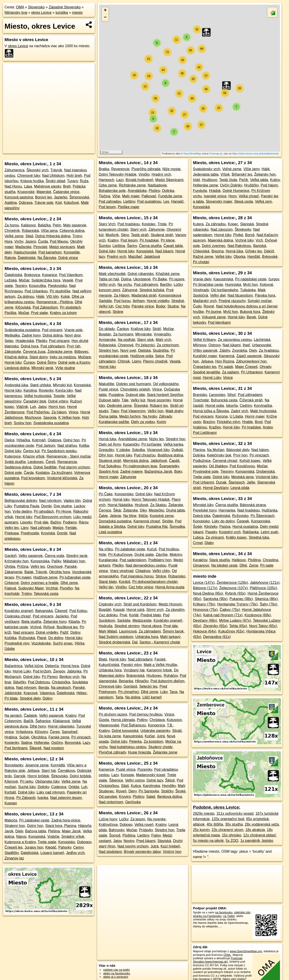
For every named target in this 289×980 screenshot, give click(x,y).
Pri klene (168, 240)
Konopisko (67, 842)
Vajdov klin (72, 501)
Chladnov (143, 571)
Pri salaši (226, 367)
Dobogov (84, 842)
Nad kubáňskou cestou (128, 747)
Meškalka (12, 335)
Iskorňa (232, 406)
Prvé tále (41, 522)
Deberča (52, 666)
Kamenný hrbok (159, 670)
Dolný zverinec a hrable (40, 583)
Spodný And (108, 471)
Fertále (71, 528)
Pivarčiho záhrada (146, 169)
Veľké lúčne (34, 666)
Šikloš (170, 780)
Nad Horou (13, 186)
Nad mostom (54, 748)
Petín (57, 225)
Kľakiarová (61, 721)
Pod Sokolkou (110, 466)
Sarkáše (124, 620)
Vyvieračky (162, 334)
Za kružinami (62, 473)
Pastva (225, 527)
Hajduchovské (25, 252)
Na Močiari (216, 450)
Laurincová (128, 631)
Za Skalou (158, 505)
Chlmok (124, 361)
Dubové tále (135, 395)
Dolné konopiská (125, 731)
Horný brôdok (38, 776)
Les (166, 201)
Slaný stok (145, 340)
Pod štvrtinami (16, 748)
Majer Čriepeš (246, 367)
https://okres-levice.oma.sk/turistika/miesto (255, 154)
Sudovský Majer (31, 588)
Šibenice (116, 780)
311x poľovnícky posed (235, 814)
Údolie (10, 649)
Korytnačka (263, 406)
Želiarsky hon (265, 174)
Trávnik (56, 170)
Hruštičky (251, 185)
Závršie (162, 555)
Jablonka (74, 671)
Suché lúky (27, 787)
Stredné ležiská (152, 290)
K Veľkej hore (69, 418)
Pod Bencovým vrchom (53, 517)
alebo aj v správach (116, 977)
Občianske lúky (47, 781)
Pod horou (122, 301)
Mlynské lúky (203, 505)
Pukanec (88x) (241, 599)
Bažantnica (13, 666)
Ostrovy (214, 345)
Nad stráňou (67, 446)
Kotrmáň (39, 440)
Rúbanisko (177, 576)
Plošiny (154, 191)
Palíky (56, 561)
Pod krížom (42, 671)
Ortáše (74, 787)
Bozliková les (67, 627)
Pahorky (65, 847)
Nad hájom (260, 450)
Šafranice (43, 721)
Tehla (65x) (238, 626)
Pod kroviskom (33, 478)
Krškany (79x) (204, 604)
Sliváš (177, 731)
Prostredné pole (206, 471)
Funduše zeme (170, 196)
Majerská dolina (220, 240)
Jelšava (33, 771)
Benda (44, 688)
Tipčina (104, 196)
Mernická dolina (136, 461)
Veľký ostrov (135, 780)
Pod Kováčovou (242, 466)
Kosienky (12, 743)
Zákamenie (13, 572)
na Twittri (229, 916)
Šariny (132, 246)
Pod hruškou (169, 549)
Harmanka (227, 510)
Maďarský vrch (205, 301)
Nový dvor (73, 335)
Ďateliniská (27, 258)
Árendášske (137, 191)
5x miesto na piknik (208, 841)
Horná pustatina (245, 527)
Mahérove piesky (48, 186)
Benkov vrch (69, 677)
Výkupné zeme (214, 317)
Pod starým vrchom (74, 467)
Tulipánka (248, 290)
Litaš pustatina (110, 532)
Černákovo (66, 771)
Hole (102, 555)
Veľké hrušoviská (38, 396)
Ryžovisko (240, 516)
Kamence (106, 769)
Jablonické (13, 693)
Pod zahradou (110, 201)
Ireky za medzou (63, 357)
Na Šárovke (47, 258)
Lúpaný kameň (52, 853)
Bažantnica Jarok (158, 471)
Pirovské (40, 247)
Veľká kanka (173, 444)
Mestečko (156, 510)
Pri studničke (60, 291)
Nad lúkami (164, 251)
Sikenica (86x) (266, 599)
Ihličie (143, 516)
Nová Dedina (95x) (208, 593)
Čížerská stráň (251, 400)
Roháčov (171, 676)
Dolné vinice (68, 258)
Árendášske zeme (133, 439)
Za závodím (175, 610)
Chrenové (126, 345)
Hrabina (11, 737)
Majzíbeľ (135, 257)
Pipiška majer (129, 207)
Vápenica (47, 693)
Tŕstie (162, 224)
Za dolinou (26, 297)
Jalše (251, 482)
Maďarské (23, 247)
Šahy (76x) (268, 604)
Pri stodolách (70, 307)
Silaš (29, 236)
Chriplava (157, 720)
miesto (77, 13)
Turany (72, 181)
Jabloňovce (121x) (265, 583)
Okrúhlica (39, 737)
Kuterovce (13, 456)
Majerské (44, 192)
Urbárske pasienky (155, 731)
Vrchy (19, 241)
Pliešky (42, 341)
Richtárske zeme (132, 185)
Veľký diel (218, 295)
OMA (20, 7)
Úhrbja (10, 567)
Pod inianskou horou (137, 576)
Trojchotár (201, 400)
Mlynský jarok (42, 368)
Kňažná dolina (16, 357)
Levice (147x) (204, 583)
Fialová (10, 588)
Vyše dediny (22, 511)
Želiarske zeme (165, 752)
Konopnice (156, 725)
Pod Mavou (59, 241)
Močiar (24, 280)
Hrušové (141, 505)
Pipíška (10, 313)
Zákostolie (13, 352)
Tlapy (115, 411)
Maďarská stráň (144, 295)
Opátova (54, 440)
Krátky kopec (236, 537)
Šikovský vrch (37, 170)
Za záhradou (216, 224)
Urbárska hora (147, 637)
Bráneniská (135, 676)
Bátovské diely (238, 450)
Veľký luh (106, 306)
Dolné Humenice (236, 191)
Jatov (42, 407)
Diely (19, 831)
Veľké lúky (223, 257)
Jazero (31, 241)
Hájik (40, 297)
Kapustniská (133, 736)
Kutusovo (174, 720)
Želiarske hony (55, 622)
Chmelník (12, 231)
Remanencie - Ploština (55, 302)
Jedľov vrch (75, 853)
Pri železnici (145, 345)
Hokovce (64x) (205, 631)
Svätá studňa (15, 462)
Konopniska (40, 561)
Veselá (175, 361)
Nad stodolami (110, 852)
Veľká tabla (259, 180)
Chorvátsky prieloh (135, 389)
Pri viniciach (81, 737)
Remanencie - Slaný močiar (69, 456)
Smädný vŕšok (73, 837)
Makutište (106, 384)
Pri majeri (24, 577)
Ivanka (43, 798)
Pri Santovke (149, 791)
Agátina (11, 203)
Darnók (20, 776)
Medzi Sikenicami (169, 180)
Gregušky (106, 450)
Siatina (27, 743)
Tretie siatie (47, 842)
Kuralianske (108, 560)
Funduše (200, 191)
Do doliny (56, 638)
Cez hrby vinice (141, 587)
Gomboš (130, 686)
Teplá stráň (140, 235)
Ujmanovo (201, 565)
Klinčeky (211, 527)
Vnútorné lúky (267, 477)
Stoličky (167, 791)
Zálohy (225, 350)
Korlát (134, 615)
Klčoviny (41, 732)
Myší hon (251, 285)
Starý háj (49, 771)
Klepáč (51, 847)
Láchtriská (262, 340)
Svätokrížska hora (46, 280)
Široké (180, 791)
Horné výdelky (158, 301)
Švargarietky (169, 466)
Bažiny (56, 522)
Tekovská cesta (46, 594)
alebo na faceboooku (117, 973)
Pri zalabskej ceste (34, 820)
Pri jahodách (44, 511)
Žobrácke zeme (60, 352)
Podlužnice (202, 461)
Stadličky (12, 853)
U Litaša (236, 416)
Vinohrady (201, 290)
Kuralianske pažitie (114, 422)
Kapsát (119, 610)
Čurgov (29, 362)
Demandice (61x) (217, 637)
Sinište (168, 521)
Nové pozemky (159, 400)
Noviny (129, 841)
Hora (8, 241)
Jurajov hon (34, 847)
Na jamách (13, 716)
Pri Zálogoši (26, 798)
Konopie (127, 775)
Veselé (68, 280)
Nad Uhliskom (53, 176)
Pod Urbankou (36, 291)
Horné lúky (13, 362)
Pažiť (64, 632)
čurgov (274, 279)
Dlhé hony (38, 726)
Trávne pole (44, 203)
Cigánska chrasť (18, 616)
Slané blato (108, 582)
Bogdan (105, 334)
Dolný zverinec (214, 246)
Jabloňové (159, 461)
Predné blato (151, 615)
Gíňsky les (254, 251)
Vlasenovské (109, 725)
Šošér (198, 527)
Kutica (136, 786)
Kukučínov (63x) (231, 631)
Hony (233, 196)
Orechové (55, 567)
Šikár (117, 510)
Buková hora (250, 312)
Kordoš (125, 582)
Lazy (86, 743)
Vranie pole (73, 330)
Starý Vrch (107, 224)
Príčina (23, 567)
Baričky (166, 285)
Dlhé (243, 565)
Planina (199, 450)
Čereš (50, 462)
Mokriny (176, 555)
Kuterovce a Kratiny (20, 842)
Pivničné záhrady (112, 752)
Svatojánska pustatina (51, 423)
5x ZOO (232, 841)
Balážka (44, 225)
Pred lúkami (146, 841)
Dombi (46, 506)
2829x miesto (204, 814)
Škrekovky (243, 229)
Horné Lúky (22, 671)
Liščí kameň (152, 697)
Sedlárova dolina (18, 467)
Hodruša (105, 626)
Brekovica (32, 275)
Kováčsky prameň (19, 611)
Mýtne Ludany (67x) (235, 620)
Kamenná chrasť (147, 521)
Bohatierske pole (112, 191)
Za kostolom (153, 741)
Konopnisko (124, 494)
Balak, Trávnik (36, 572)
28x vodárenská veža (262, 824)
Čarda (29, 473)
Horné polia (215, 406)
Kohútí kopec (250, 461)
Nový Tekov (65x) (263, 626)
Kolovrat (267, 285)
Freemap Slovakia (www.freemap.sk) (218, 960)
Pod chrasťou (145, 455)
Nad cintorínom (111, 802)
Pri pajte (267, 565)
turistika (62, 13)
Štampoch (237, 482)
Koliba (84, 446)
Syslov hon (23, 423)
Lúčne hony (108, 819)
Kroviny (125, 797)
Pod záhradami (53, 346)
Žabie (103, 516)
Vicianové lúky (158, 450)
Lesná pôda (240, 488)
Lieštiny (129, 201)
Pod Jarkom (46, 446)
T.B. (170, 725)
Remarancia (67, 462)
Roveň (121, 791)
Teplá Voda (228, 180)
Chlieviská (201, 251)
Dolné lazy (155, 780)
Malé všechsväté (112, 274)
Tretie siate (202, 477)
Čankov (123, 329)
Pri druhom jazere (113, 714)
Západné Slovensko (65, 7)
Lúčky (124, 819)
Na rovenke (156, 819)
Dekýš (269, 251)
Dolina (126, 279)
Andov (268, 427)
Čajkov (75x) (230, 610)
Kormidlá (58, 765)
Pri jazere (177, 279)
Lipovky (26, 522)
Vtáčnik (22, 407)
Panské (71, 567)
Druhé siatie (144, 555)
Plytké (238, 235)
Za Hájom (122, 295)
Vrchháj (52, 588)
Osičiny (57, 743)
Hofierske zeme (206, 185)
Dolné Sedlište (45, 467)
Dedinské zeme (119, 406)
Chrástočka (61, 682)
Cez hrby (122, 306)
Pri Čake (106, 494)
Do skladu (107, 329)
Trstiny (26, 594)
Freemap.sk (216, 154)
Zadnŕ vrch (240, 411)
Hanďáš (254, 257)
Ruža (84, 181)
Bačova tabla (36, 831)
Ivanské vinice (215, 196)
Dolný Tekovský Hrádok (118, 174)
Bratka (104, 169)
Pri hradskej (149, 240)
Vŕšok (225, 174)
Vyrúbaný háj (134, 670)
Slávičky (19, 682)
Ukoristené (142, 279)
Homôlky (169, 786)
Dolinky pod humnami (134, 384)
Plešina (54, 831)
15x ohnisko (232, 835)
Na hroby (150, 416)
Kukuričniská (109, 665)
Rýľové (49, 627)
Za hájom (59, 412)
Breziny (209, 422)
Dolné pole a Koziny (74, 362)
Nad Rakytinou (239, 246)
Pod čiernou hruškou (146, 714)
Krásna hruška (32, 181)
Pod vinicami (52, 330)
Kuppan (11, 803)
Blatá (103, 659)
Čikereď (61, 611)
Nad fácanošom (240, 295)
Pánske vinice (143, 306)
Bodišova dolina (170, 455)
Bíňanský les (242, 174)
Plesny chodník (155, 361)
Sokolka (139, 450)
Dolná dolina (53, 335)
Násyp (21, 837)
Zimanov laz (14, 858)
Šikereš (35, 748)
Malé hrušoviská (263, 411)
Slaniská (247, 224)
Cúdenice (59, 787)
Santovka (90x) (215, 599)
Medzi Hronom (170, 604)
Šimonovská (79, 197)
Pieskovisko (57, 286)
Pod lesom (107, 207)
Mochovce (33, 418)
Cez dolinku (108, 615)
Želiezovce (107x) (233, 588)
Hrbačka (23, 440)
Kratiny (71, 716)
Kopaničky (131, 444)
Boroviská (73, 743)
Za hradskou (269, 350)
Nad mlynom (26, 688)
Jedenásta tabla (206, 174)
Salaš (151, 797)
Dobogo (126, 825)
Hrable (248, 422)
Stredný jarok (77, 556)
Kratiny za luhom (63, 313)
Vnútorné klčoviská (62, 478)
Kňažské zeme (168, 274)
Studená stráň (162, 235)
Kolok (65, 297)
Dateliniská (30, 853)
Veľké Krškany (204, 340)
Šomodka (177, 527)
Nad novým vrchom (133, 846)
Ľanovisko (217, 395)
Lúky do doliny (223, 521)
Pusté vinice (108, 389)
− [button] (105, 18)
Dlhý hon (106, 455)
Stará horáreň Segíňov (165, 395)
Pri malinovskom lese (140, 466)
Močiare (85, 357)
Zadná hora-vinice (66, 820)
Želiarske (176, 505)
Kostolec (149, 224)
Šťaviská (141, 406)
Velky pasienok (31, 556)
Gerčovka (133, 802)
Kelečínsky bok (219, 455)
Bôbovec (81, 352)
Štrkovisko (59, 776)
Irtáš (197, 180)
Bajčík (28, 721)
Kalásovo (28, 225)
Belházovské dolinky (21, 501)
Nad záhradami (140, 659)
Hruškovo (210, 180)
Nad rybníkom (50, 501)
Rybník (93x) (235, 593)
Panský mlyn (132, 665)
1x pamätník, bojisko (257, 841)
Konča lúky (64, 390)
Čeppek (243, 521)
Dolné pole (13, 473)
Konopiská (82, 385)
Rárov (84, 522)
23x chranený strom (227, 830)
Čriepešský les (205, 367)
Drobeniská (265, 471)
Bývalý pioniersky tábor (142, 852)
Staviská (164, 841)
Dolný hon (72, 440)
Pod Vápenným (133, 411)
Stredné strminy (127, 626)
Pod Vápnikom (71, 275)
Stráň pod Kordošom (140, 604)
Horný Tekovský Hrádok (151, 499)
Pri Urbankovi (252, 372)
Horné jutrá (135, 610)
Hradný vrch (161, 174)
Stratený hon (15, 826)
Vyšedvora (24, 732)
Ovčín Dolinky (231, 185)
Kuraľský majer (205, 356)
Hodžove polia (142, 356)
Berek (252, 317)
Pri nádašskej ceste (251, 279)
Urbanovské (262, 345)
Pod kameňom (50, 252)
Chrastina (270, 560)
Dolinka (168, 191)
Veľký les (38, 567)
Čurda (43, 241)
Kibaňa (74, 622)
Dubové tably (109, 400)
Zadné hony (31, 335)
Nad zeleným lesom (66, 798)
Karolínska (151, 786)
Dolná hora (30, 346)
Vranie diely (202, 279)
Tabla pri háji (109, 279)
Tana (174, 692)
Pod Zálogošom (45, 307)
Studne (173, 306)
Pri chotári (201, 262)
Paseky (211, 532)
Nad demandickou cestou (146, 565)
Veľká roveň (144, 825)
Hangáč (177, 201)
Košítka (10, 638)
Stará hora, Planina (61, 826)
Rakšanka (251, 532)
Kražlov (215, 427)
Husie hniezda (139, 752)
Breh (67, 186)
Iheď (246, 345)
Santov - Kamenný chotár (160, 642)
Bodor (161, 306)
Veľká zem (263, 201)
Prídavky (146, 830)
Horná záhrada (123, 720)
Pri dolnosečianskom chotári (155, 582)
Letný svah (269, 532)
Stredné (178, 301)
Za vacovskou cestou (235, 340)
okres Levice (41, 13)
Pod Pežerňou (38, 412)
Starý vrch (138, 229)
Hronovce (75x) (205, 610)
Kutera (198, 224)
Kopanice (50, 275)
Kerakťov (200, 560)
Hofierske (42, 743)
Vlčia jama (49, 231)
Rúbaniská (30, 231)
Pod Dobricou (39, 682)
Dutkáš (177, 450)
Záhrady (165, 416)
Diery (133, 791)
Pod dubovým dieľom (167, 681)
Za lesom (138, 819)
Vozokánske (41, 643)
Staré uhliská (41, 385)
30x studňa (234, 824)
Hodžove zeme (45, 577)
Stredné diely (30, 698)
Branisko (200, 395)
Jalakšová (152, 257)
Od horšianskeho (225, 290)
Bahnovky (117, 830)
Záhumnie (157, 229)
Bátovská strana (253, 505)
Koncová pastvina (19, 197)
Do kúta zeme (110, 736)
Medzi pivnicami (62, 247)
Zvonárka (240, 350)
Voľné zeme (232, 169)
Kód (58, 203)
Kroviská (48, 533)
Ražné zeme (203, 257)
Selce (160, 356)
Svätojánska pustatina (22, 330)
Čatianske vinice (66, 192)
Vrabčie (53, 837)
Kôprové (11, 781)
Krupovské (26, 192)
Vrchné (36, 627)
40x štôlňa (215, 824)
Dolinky (43, 787)
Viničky (144, 174)
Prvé (123, 615)
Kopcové (31, 693)
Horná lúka (107, 439)
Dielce (9, 440)
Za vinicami (215, 537)
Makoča (11, 820)
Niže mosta (171, 169)
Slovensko (36, 7)
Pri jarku (27, 781)
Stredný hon (108, 350)
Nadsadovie (157, 185)
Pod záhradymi (146, 285)
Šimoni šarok (173, 631)
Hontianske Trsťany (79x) (237, 604)
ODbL (227, 955)
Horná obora (151, 626)
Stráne (118, 312)
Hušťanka (269, 510)
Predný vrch (116, 257)
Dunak (221, 482)
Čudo (197, 306)
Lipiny (136, 361)
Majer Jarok (71, 831)
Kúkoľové (71, 203)
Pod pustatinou (149, 201)
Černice (105, 510)
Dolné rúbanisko (141, 274)
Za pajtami (231, 372)
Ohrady (265, 367)
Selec (9, 341)
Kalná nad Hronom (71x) (223, 615)
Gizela (104, 720)
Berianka (126, 681)
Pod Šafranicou (134, 725)
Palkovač (149, 196)
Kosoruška (37, 286)
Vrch (259, 240)
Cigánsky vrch (110, 604)
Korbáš (10, 792)
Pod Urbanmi (204, 482)
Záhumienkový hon (251, 361)
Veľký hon (156, 411)
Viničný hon (172, 852)
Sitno (125, 235)
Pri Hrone (64, 511)
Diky (143, 510)
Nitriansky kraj (16, 13)
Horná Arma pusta (170, 587)
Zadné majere (131, 471)
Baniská (260, 246)
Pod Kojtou (78, 611)
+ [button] (105, 11)
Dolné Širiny (46, 362)
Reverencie (120, 169)
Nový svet (128, 350)
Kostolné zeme (162, 516)
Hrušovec (154, 676)
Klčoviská (23, 307)
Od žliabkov (218, 466)
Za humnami (123, 334)
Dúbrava (26, 203)
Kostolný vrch (230, 532)
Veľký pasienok (51, 716)
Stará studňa (220, 560)
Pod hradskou (129, 224)
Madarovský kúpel (150, 775)
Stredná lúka (259, 537)
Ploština (129, 835)
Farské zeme (59, 737)
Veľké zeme (14, 236)
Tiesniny (227, 471)
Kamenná (227, 356)
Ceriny (78, 847)
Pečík (244, 180)
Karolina (30, 390)
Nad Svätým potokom (116, 637)
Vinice (73, 412)
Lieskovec (36, 462)
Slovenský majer (219, 201)
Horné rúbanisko (61, 726)
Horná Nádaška (120, 505)
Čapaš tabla (173, 246)
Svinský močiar (260, 301)
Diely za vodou (143, 422)
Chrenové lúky (29, 176)
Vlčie (116, 196)
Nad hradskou (249, 510)
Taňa (119, 697)
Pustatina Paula (27, 506)
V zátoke (123, 450)
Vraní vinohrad (122, 571)
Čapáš (174, 461)
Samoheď (69, 732)
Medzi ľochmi (130, 416)
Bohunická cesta (224, 400)
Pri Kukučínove (120, 555)
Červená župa (34, 352)
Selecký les (148, 686)
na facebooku (224, 912)
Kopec (233, 224)
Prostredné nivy (17, 643)
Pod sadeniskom (133, 560)
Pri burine (213, 312)
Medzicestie (142, 620)
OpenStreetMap (192, 154)
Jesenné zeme (37, 765)
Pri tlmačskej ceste (208, 285)
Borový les (43, 197)
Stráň (157, 329)
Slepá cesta (244, 201)
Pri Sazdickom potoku (59, 451)
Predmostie (30, 533)
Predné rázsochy (232, 301)
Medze (58, 528)
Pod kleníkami (219, 322)
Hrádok (215, 191)
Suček (24, 737)
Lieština (119, 246)
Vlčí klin (52, 297)
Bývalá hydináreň (139, 180)
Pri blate (11, 698)
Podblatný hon (160, 560)
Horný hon (57, 407)
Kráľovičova (108, 825)
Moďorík (112, 235)
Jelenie (115, 516)
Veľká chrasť (249, 196)
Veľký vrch (107, 285)
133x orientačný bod (228, 819)
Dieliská (144, 350)
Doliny (75, 632)
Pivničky (66, 588)
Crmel (198, 543)
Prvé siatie (39, 313)
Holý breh (74, 176)
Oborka (239, 257)
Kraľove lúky (141, 329)
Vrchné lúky (244, 240)
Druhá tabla (176, 510)
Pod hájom (269, 185)
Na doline (133, 697)
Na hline (130, 516)
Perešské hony (205, 510)
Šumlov (105, 246)
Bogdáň (105, 610)
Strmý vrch (155, 610)
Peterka (135, 741)
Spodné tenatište (207, 372)
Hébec (82, 693)
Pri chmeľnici (129, 692)
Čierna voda (54, 556)
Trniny (77, 236)
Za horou (12, 225)
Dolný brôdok (80, 776)
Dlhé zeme (69, 583)
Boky (178, 471)
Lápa (28, 186)
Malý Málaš (108, 631)
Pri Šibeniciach (263, 516)
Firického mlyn (229, 422)
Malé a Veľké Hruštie (160, 665)
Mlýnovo (200, 345)
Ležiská (11, 280)
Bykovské (270, 257)
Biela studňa (31, 622)
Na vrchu (125, 285)
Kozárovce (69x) (258, 615)
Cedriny (246, 406)
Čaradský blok (35, 401)
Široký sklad (55, 181)
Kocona (221, 416)
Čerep (55, 732)
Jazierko (61, 197)
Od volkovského (166, 384)
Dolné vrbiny (58, 401)
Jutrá (161, 736)
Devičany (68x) (205, 620)
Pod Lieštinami (205, 433)
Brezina (217, 251)
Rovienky (46, 390)
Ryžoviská (27, 638)
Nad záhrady (40, 528)
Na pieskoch (61, 688)
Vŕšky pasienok (205, 350)
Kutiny (275, 180)
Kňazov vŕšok (34, 456)
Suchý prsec (63, 643)
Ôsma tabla (108, 416)
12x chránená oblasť (260, 835)
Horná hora (70, 666)
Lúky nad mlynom (51, 792)
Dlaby (209, 543)
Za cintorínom (168, 345)
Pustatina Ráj (157, 527)
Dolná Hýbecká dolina (53, 236)
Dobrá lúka (202, 516)
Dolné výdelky (47, 632)
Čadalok (30, 716)
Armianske (107, 340)
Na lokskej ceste (224, 565)
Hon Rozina (225, 361)
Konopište (72, 252)
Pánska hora (265, 295)
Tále (125, 400)
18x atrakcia (255, 830)
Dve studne (63, 506)
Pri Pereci (50, 677)
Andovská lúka (16, 385)
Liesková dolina (17, 368)
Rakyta (10, 258)
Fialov (156, 835)
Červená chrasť (225, 461)
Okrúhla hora (59, 572)
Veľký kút (138, 400)
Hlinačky (142, 681)
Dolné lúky (13, 451)
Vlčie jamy (252, 169)
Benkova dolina (169, 797)
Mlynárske (143, 334)
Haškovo (239, 560)
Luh (33, 407)
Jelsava (207, 361)
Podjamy (70, 522)
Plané (42, 638)
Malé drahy (174, 411)
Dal (135, 642)
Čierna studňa (150, 246)
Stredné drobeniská (114, 642)
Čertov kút (31, 451)
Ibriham (139, 301)
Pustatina (116, 395)
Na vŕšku (106, 549)
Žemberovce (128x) (232, 583)
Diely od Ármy (110, 444)
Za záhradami (150, 631)
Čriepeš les (14, 847)
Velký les (12, 528)
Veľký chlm (161, 571)
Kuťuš (152, 549)
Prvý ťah (74, 346)
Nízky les (157, 439)
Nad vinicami (23, 632)
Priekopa (12, 533)
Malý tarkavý (170, 637)
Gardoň (10, 556)
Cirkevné (12, 583)
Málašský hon (74, 561)
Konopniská (245, 471)
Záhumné (130, 290)
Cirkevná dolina (72, 231)
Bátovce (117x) (205, 588)
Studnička (161, 350)
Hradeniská (25, 341)
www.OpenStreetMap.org (246, 951)
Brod (259, 422)
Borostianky (14, 765)
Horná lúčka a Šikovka (211, 411)
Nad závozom (222, 229)
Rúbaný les (159, 406)
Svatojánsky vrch (207, 169)
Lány (25, 528)
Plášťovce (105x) (263, 588)
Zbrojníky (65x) (215, 626)
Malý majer (131, 196)
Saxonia (50, 418)
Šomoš (115, 835)
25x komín (201, 830)
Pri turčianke (151, 444)
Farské (160, 659)
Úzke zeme (108, 185)
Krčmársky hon (17, 561)
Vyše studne (65, 368)
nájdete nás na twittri (116, 970)
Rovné (209, 306)
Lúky (164, 692)
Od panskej (108, 797)
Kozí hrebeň (170, 846)
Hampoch (106, 180)
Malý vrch (163, 340)
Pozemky (145, 769)
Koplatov (43, 473)
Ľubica (198, 537)
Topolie (59, 396)
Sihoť (232, 395)
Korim (161, 422)
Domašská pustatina (115, 521)
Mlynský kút (62, 385)
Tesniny (21, 286)
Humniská (233, 285)
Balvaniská (44, 611)
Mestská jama (242, 477)
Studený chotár (160, 747)
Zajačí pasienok (249, 356)
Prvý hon (240, 455)
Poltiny (142, 720)
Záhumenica (14, 170)
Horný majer (108, 477)
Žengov (59, 671)
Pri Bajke (160, 279)
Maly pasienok (75, 225)
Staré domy (38, 357)
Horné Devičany (216, 488)
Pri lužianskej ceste (75, 577)
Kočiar (150, 736)
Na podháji (127, 340)
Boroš (250, 235)
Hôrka (80, 643)
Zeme (254, 565)
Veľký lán (106, 587)
